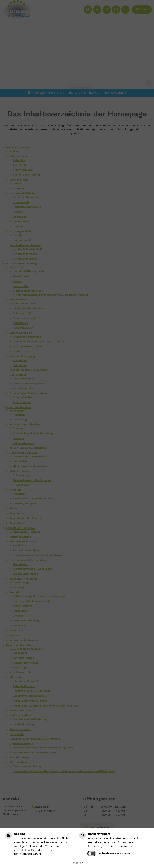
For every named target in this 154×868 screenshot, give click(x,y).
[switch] (92, 853)
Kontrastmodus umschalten (114, 853)
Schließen (77, 863)
